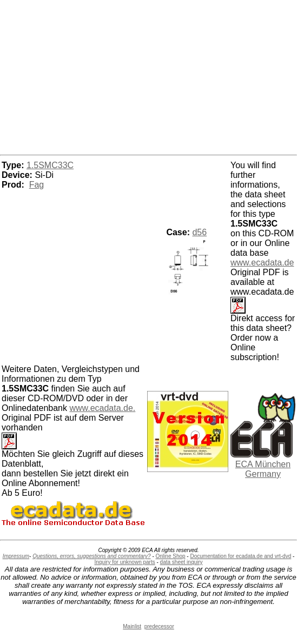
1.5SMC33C (50, 165)
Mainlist (132, 626)
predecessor (159, 626)
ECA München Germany (263, 469)
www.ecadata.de (262, 263)
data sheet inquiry (182, 562)
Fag (37, 185)
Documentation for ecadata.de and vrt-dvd (240, 556)
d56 (199, 232)
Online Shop (171, 556)
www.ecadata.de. (102, 408)
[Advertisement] (149, 76)
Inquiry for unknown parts (124, 562)
